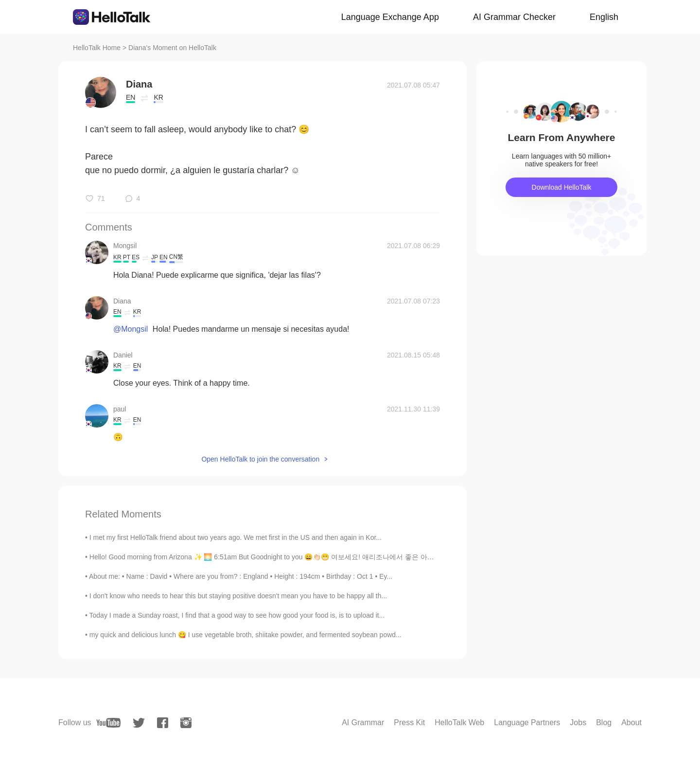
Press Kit (409, 722)
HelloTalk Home (97, 48)
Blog (604, 722)
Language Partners (527, 722)
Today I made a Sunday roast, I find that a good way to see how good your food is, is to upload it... (237, 615)
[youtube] (108, 723)
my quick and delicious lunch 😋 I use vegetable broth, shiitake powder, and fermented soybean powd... (245, 635)
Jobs (578, 722)
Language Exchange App (390, 17)
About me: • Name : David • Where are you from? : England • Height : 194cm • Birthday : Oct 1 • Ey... (241, 576)
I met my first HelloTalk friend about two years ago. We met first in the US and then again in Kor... (236, 537)
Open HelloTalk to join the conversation (260, 459)
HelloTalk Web (459, 722)
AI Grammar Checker (514, 17)
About (631, 722)
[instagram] (186, 723)
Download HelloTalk (562, 187)
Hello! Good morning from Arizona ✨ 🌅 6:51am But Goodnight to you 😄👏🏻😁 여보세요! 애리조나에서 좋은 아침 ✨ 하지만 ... (282, 557)
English (604, 17)
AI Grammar (363, 722)
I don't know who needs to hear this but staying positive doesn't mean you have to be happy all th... (238, 596)
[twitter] (139, 723)
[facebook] (163, 723)
